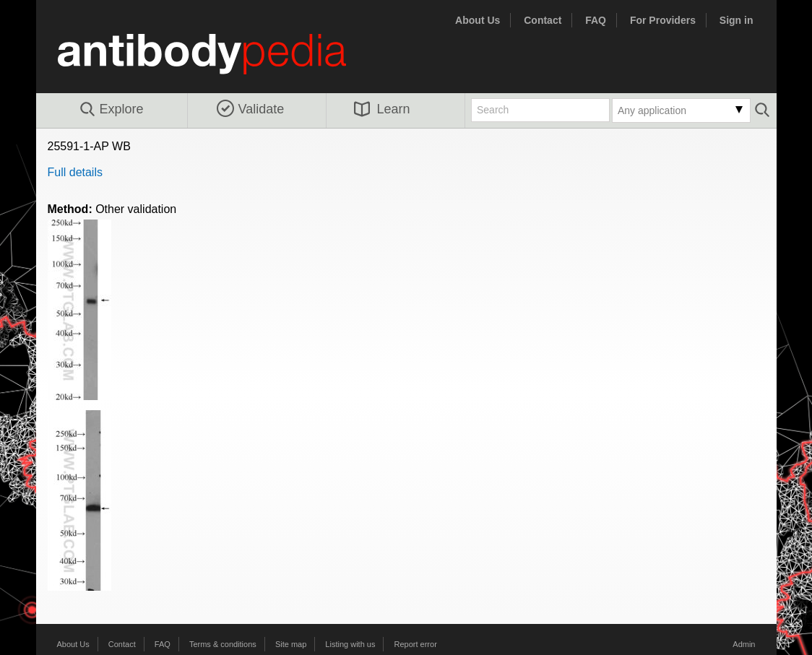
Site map (291, 644)
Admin (744, 644)
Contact (543, 20)
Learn (382, 109)
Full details (75, 172)
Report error (416, 644)
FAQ (596, 20)
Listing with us (350, 644)
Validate (251, 109)
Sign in (737, 20)
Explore (111, 110)
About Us (478, 20)
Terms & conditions (223, 644)
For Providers (663, 20)
